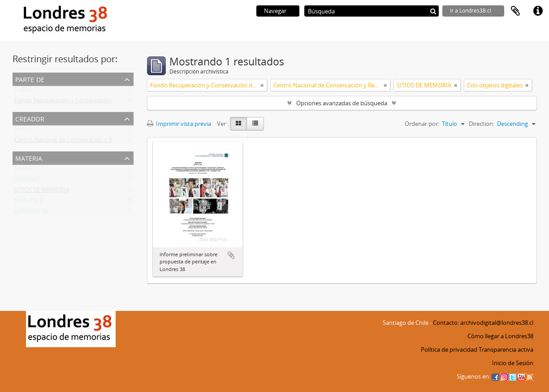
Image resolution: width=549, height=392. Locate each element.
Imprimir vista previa (179, 124)
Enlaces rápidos (538, 11)
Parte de (30, 79)
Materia (29, 157)
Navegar (275, 11)
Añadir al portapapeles (231, 255)
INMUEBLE (29, 202)
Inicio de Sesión (513, 363)
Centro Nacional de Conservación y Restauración (79, 142)
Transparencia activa (506, 349)
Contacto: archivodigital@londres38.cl (483, 323)
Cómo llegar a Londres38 (500, 336)
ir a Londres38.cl (471, 11)
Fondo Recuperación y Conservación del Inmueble (81, 102)
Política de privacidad (449, 349)
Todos (23, 91)
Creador (30, 118)
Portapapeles (515, 11)
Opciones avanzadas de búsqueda (342, 103)
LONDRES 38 (31, 213)
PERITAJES (28, 181)
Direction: (482, 124)
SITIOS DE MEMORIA (42, 192)
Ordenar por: (422, 124)
